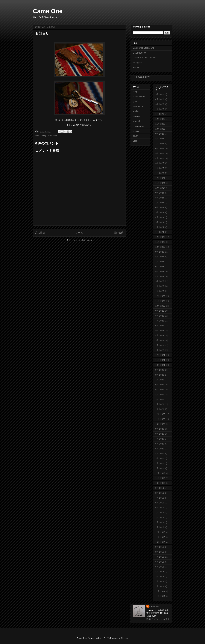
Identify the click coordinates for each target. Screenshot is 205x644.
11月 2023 (160, 242)
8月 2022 (160, 316)
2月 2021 (160, 404)
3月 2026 (160, 104)
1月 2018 (160, 586)
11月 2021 (160, 360)
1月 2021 (160, 409)
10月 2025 (160, 129)
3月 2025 (160, 163)
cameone (154, 606)
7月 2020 (160, 439)
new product (139, 126)
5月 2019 (160, 508)
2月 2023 (160, 286)
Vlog (135, 141)
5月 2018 (160, 567)
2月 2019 (160, 522)
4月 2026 (160, 99)
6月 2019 (160, 503)
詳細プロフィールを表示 (158, 619)
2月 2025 (160, 168)
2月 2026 (160, 109)
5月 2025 (160, 153)
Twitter (136, 68)
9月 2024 (160, 193)
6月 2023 (160, 267)
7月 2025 (160, 144)
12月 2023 (160, 237)
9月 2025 (160, 134)
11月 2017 (160, 596)
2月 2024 (160, 227)
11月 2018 (160, 537)
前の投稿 (118, 233)
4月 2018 (160, 572)
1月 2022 (160, 350)
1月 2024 (160, 232)
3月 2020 (160, 458)
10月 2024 (160, 188)
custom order (139, 97)
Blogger (125, 638)
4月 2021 (160, 395)
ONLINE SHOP (140, 53)
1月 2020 (160, 468)
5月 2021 (160, 390)
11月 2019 (160, 478)
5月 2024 (160, 212)
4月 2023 (160, 276)
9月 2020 (160, 429)
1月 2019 (160, 527)
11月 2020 (160, 419)
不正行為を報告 (141, 77)
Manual (136, 121)
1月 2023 (160, 291)
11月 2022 (160, 301)
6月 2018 (160, 562)
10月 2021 (160, 365)
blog (44, 136)
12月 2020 (160, 414)
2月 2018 (160, 581)
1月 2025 (160, 173)
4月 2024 (160, 217)
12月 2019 (160, 473)
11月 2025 (160, 124)
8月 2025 (160, 139)
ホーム (79, 233)
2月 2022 (160, 345)
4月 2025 (160, 158)
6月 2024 (160, 207)
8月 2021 (160, 375)
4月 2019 (160, 513)
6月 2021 (160, 385)
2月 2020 (160, 463)
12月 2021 (160, 355)
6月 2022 (160, 326)
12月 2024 (160, 178)
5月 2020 (160, 449)
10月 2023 (160, 247)
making (136, 116)
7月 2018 (160, 557)
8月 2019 (160, 493)
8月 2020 (160, 434)
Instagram (138, 63)
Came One (48, 11)
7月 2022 (160, 321)
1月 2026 (160, 114)
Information (52, 136)
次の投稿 (40, 233)
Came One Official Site (144, 48)
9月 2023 (160, 252)
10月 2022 (160, 306)
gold (135, 102)
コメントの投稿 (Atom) (82, 240)
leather (136, 111)
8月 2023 (160, 257)
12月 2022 (160, 296)
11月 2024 (160, 183)
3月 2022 (160, 340)
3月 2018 (160, 576)
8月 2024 (160, 198)
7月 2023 (160, 262)
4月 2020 (160, 453)
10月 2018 (160, 542)
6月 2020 (160, 444)
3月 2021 (160, 399)
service (136, 131)
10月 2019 (160, 483)
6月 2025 (160, 149)
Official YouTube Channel (145, 58)
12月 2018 (160, 532)
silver (135, 136)
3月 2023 (160, 281)
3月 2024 (160, 222)
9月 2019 (160, 488)
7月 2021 (160, 380)
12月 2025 (160, 119)
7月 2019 (160, 498)
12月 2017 (160, 591)
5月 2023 (160, 272)
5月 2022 (160, 330)
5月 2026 (160, 94)
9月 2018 (160, 547)
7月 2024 (160, 203)
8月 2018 (160, 552)
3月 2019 (160, 518)
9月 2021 (160, 370)
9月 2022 (160, 311)
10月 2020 (160, 424)
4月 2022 (160, 335)
